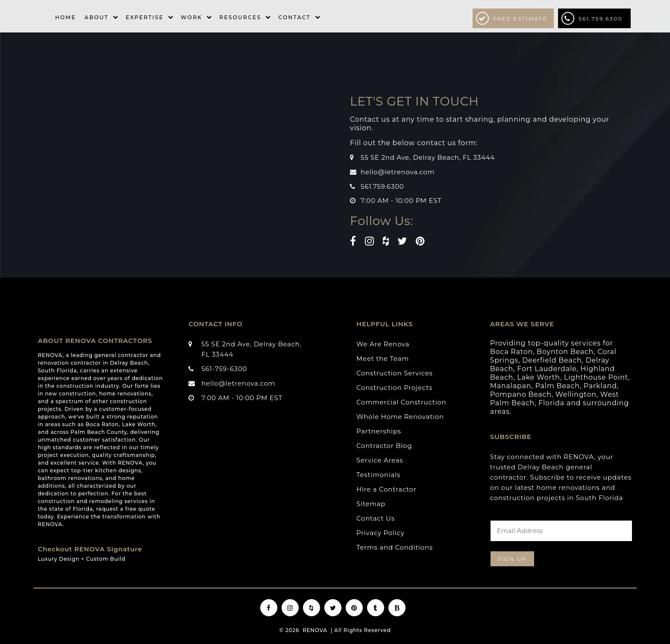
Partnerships (379, 431)
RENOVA (315, 630)
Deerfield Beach (552, 360)
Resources (240, 17)
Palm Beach (557, 386)
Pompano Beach (521, 394)
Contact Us (376, 518)
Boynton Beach (565, 352)
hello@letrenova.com (398, 172)
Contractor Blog (384, 446)
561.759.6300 (592, 18)
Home (66, 17)
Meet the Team (383, 359)
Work (191, 17)
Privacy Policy (381, 533)
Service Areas (380, 460)
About (97, 17)
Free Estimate (512, 18)
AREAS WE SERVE (522, 324)
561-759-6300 (224, 369)
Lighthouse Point (596, 377)
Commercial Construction (401, 402)
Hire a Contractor (386, 489)
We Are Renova (383, 344)
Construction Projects (394, 388)
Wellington (576, 394)
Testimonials (378, 475)
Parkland (600, 386)
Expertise (145, 17)
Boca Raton (511, 352)
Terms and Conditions (395, 547)
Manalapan (511, 386)
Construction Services (395, 373)
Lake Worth (538, 377)
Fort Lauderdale (547, 369)
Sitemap (371, 504)
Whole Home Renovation (400, 417)
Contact (294, 17)
